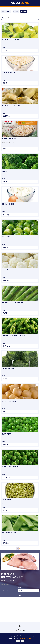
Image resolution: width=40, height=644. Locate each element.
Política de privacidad (26, 639)
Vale (18, 641)
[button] (19, 595)
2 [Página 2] (20, 548)
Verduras (16, 11)
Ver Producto (7, 590)
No (22, 641)
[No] (38, 638)
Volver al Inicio (6, 11)
